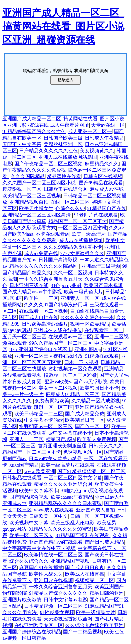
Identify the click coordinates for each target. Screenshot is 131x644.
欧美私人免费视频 (97, 439)
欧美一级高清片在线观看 (68, 465)
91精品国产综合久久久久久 (58, 593)
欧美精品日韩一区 (85, 420)
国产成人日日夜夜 (85, 568)
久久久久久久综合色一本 (87, 317)
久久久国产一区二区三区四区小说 (40, 183)
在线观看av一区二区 (70, 337)
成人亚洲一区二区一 (90, 131)
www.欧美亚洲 (40, 471)
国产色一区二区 (92, 426)
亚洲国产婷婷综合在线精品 (32, 632)
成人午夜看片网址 (69, 125)
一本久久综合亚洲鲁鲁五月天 (51, 279)
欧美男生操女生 (36, 208)
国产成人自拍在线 (39, 317)
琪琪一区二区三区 (53, 407)
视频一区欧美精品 (90, 324)
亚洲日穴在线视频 (53, 580)
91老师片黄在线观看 (96, 215)
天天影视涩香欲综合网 (68, 619)
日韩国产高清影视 (58, 260)
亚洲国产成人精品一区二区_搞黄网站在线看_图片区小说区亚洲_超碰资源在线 (63, 26)
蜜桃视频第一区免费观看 (75, 369)
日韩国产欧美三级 (63, 138)
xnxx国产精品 (24, 465)
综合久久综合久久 (29, 561)
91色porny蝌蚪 (66, 285)
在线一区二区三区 (70, 202)
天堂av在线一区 (108, 125)
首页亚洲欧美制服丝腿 (62, 446)
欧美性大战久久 (46, 574)
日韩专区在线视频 (103, 176)
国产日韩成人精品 (104, 542)
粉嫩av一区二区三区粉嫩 (70, 375)
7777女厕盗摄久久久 (82, 253)
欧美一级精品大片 (96, 612)
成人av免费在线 (41, 253)
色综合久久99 (70, 208)
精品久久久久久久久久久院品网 (44, 266)
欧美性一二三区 (41, 298)
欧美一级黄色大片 (83, 292)
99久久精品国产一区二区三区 (61, 343)
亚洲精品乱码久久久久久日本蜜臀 (65, 503)
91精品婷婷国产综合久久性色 (34, 131)
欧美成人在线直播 (85, 574)
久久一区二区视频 (73, 273)
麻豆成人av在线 (106, 189)
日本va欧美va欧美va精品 (55, 458)
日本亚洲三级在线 (29, 285)
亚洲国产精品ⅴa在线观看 (56, 542)
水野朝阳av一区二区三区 (46, 426)
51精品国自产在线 (107, 208)
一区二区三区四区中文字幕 (73, 478)
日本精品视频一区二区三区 (53, 606)
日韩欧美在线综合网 (65, 189)
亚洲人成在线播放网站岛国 (68, 157)
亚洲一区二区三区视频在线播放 (48, 356)
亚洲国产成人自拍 (95, 510)
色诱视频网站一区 (83, 452)
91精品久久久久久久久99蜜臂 (60, 529)
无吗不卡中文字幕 (22, 144)
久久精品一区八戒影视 (96, 401)
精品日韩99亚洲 (107, 593)
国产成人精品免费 (85, 414)
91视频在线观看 (102, 356)
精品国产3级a (60, 439)
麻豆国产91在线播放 (41, 568)
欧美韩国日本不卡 (99, 388)
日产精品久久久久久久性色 (48, 151)
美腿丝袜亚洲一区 (63, 144)
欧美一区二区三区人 (31, 535)
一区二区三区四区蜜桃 (83, 228)
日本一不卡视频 (81, 362)
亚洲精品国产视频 (70, 561)
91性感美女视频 (57, 612)
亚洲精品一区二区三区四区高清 (37, 215)
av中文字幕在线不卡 (70, 433)
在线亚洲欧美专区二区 (39, 625)
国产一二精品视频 (83, 632)
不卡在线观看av (53, 234)
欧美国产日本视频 (103, 285)
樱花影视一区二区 (22, 189)
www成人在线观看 (54, 510)
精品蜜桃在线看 (64, 176)
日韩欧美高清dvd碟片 (45, 324)
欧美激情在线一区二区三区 (53, 555)
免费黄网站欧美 (52, 401)
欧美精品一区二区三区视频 (32, 196)
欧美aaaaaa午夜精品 (72, 497)
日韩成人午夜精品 (104, 138)
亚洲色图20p (88, 349)
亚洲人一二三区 (27, 439)
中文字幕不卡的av (43, 420)
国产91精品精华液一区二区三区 (91, 471)
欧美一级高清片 (89, 234)
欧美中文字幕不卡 (39, 491)
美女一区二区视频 (58, 388)
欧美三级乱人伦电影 (73, 523)
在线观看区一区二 (104, 330)
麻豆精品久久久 (102, 164)
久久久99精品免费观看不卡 (73, 247)
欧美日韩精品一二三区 (39, 414)
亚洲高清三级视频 (101, 266)
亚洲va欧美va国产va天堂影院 (76, 382)
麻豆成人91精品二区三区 (73, 394)
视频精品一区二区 (94, 580)
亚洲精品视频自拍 (29, 202)
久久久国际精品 (28, 176)
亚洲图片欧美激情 (22, 600)
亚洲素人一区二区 (80, 298)
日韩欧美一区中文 (48, 516)
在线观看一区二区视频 (44, 311)
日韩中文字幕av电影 (65, 600)
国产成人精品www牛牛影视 (32, 292)
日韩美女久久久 (106, 446)
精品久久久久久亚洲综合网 (63, 484)
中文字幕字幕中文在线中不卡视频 (39, 548)
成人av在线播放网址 (81, 240)
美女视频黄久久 (97, 151)
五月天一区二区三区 (24, 337)
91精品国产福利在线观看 (83, 535)
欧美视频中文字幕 (29, 523)
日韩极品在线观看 (22, 478)
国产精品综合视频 (29, 497)
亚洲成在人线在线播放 (58, 330)
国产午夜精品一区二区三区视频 (48, 164)
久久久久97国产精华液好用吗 (56, 305)
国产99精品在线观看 (101, 183)
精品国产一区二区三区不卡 (78, 221)
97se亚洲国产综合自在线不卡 (41, 349)
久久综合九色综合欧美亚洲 (94, 625)
